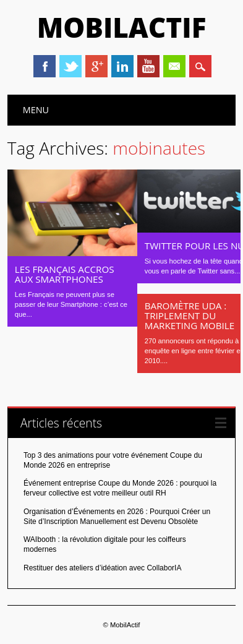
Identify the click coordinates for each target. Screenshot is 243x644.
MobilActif (122, 27)
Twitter (70, 66)
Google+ (96, 66)
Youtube (148, 66)
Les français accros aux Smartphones (65, 274)
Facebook (45, 66)
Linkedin (122, 66)
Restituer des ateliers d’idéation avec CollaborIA (102, 568)
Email (174, 66)
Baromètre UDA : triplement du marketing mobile (190, 316)
